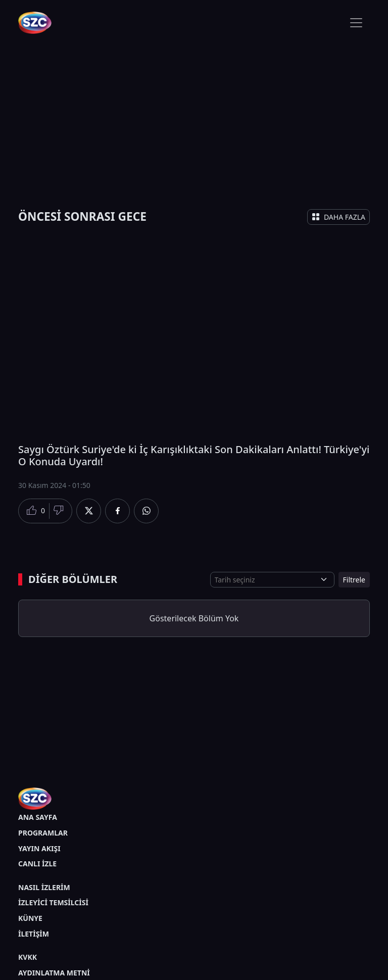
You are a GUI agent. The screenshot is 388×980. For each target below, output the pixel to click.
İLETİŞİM (34, 934)
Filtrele (354, 580)
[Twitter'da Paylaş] (89, 511)
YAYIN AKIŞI (39, 848)
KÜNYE (30, 918)
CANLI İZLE (37, 864)
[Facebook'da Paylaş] (117, 511)
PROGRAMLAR (43, 833)
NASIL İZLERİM (44, 887)
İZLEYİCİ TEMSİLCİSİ (53, 902)
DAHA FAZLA (338, 217)
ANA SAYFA (38, 817)
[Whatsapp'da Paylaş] (146, 511)
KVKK (28, 957)
